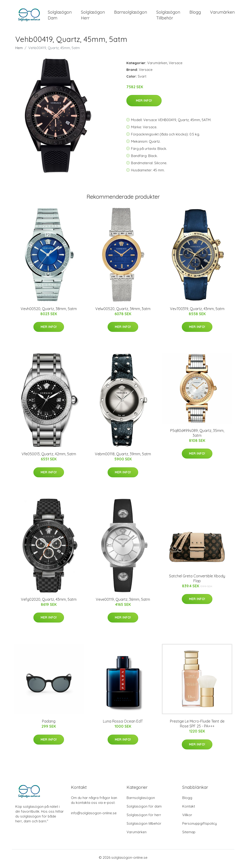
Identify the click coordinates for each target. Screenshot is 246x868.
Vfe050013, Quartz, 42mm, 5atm (49, 456)
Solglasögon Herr (93, 16)
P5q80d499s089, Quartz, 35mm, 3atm (197, 435)
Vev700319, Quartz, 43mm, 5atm (197, 311)
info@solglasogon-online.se (94, 816)
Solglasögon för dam (144, 809)
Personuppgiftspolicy (200, 826)
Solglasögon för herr (144, 817)
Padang (49, 724)
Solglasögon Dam (60, 16)
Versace (176, 65)
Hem (19, 50)
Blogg (195, 13)
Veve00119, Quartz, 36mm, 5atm (123, 602)
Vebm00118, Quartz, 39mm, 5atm (123, 456)
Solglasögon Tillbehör (168, 16)
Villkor (187, 817)
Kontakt (189, 809)
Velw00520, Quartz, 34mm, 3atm (123, 311)
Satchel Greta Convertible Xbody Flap (197, 581)
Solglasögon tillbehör (144, 826)
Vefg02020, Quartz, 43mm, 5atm (49, 602)
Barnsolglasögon (131, 13)
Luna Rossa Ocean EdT (123, 724)
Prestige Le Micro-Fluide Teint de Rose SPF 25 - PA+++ (197, 726)
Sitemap (189, 835)
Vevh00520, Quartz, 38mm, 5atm (49, 311)
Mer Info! (144, 103)
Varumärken (222, 13)
